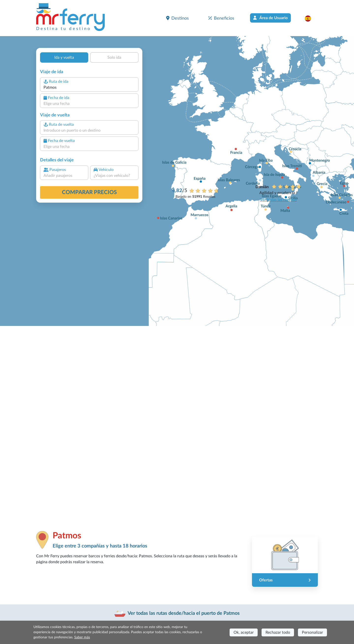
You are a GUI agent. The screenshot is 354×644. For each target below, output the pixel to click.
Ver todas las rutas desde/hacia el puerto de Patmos (184, 613)
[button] (310, 18)
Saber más (82, 637)
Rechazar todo (278, 632)
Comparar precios (89, 192)
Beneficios (221, 18)
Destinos (177, 18)
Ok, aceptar (244, 632)
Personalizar (312, 632)
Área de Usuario (270, 18)
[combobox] (89, 87)
